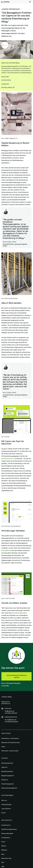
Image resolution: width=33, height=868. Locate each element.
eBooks (4, 846)
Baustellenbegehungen (19, 613)
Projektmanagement (8, 784)
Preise (3, 842)
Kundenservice (6, 825)
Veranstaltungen (6, 804)
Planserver (5, 780)
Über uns (4, 800)
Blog (3, 854)
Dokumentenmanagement (9, 788)
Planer (3, 747)
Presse (4, 813)
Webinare (4, 850)
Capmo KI (4, 767)
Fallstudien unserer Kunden (10, 751)
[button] (30, 2)
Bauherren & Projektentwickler (11, 743)
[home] (5, 2)
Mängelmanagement (8, 776)
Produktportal (6, 838)
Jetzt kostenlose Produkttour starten (17, 676)
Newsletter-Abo (6, 858)
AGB (3, 867)
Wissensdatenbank (7, 833)
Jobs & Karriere (6, 809)
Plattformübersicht (7, 763)
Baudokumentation (8, 459)
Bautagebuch (6, 550)
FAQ (3, 862)
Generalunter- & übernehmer (10, 738)
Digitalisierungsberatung (9, 829)
